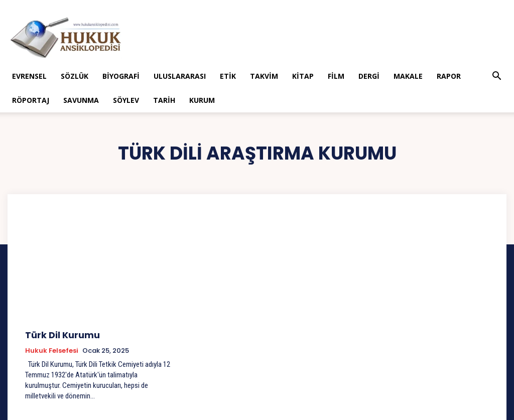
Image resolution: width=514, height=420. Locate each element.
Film (336, 76)
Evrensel (29, 76)
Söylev (126, 100)
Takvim (264, 76)
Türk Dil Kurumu (58, 334)
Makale (408, 76)
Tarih (164, 100)
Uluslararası (180, 76)
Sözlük (75, 76)
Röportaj (31, 100)
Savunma (81, 100)
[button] (497, 77)
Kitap (303, 76)
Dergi (369, 76)
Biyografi (121, 76)
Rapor (449, 76)
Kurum (202, 100)
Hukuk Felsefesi (52, 349)
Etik (228, 76)
